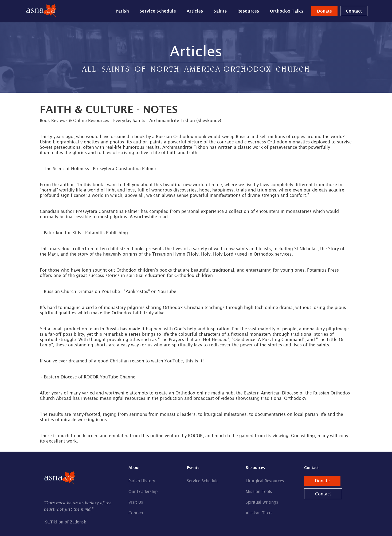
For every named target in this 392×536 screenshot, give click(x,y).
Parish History (142, 481)
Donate (324, 11)
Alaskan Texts (259, 513)
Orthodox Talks (287, 11)
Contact (354, 11)
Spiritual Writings (262, 502)
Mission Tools (259, 492)
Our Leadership (143, 492)
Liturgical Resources (265, 481)
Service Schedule (158, 11)
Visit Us (136, 502)
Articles (195, 11)
